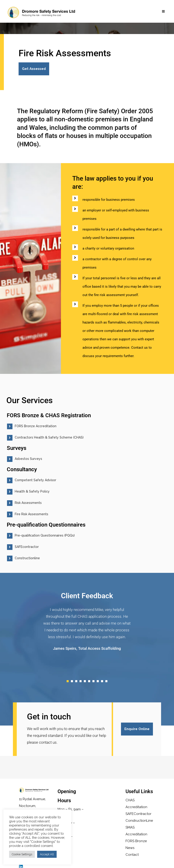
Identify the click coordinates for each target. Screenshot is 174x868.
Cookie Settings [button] (22, 854)
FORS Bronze (136, 841)
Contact (132, 855)
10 (106, 681)
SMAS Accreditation (136, 831)
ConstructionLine (139, 821)
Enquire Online (136, 729)
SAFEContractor (138, 814)
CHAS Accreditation (136, 804)
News (130, 848)
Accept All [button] (47, 854)
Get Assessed (34, 69)
